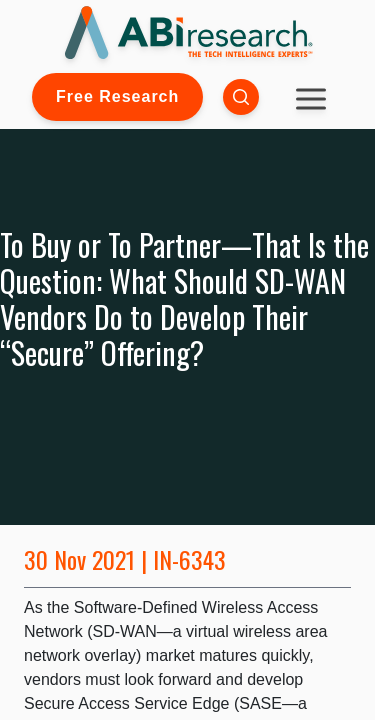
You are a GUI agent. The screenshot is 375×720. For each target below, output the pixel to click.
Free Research (117, 96)
